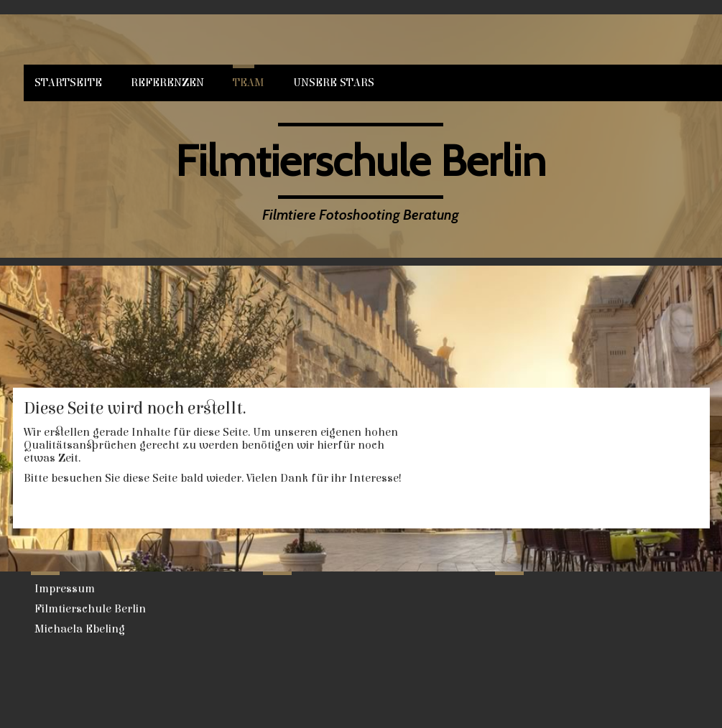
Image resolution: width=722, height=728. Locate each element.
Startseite (68, 83)
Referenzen (167, 83)
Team (249, 83)
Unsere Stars (334, 83)
